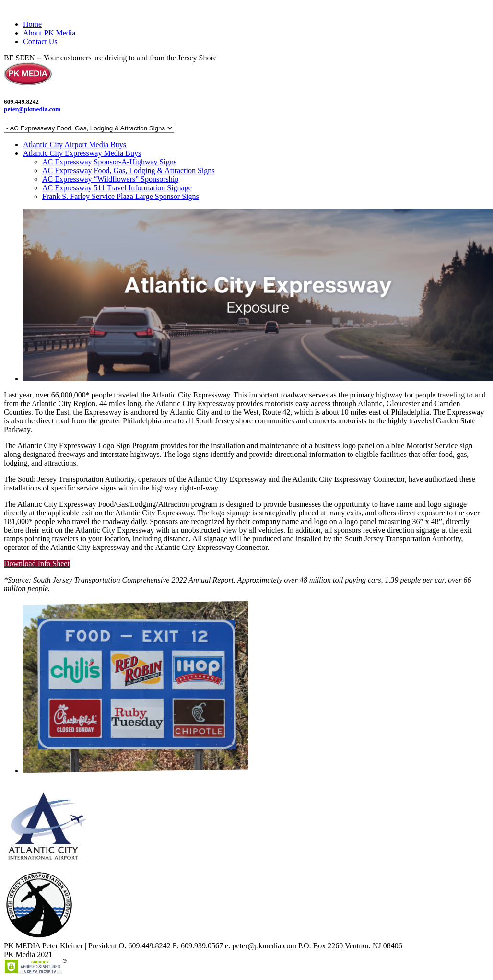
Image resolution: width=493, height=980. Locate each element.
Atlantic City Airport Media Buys (75, 145)
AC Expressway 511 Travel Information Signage (117, 188)
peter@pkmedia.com (32, 109)
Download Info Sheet (37, 564)
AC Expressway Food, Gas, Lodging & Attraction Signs (129, 170)
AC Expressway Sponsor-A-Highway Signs (109, 162)
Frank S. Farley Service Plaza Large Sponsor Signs (121, 196)
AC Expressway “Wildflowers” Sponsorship (110, 179)
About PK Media (49, 33)
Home (32, 24)
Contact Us (40, 41)
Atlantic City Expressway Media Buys (82, 153)
